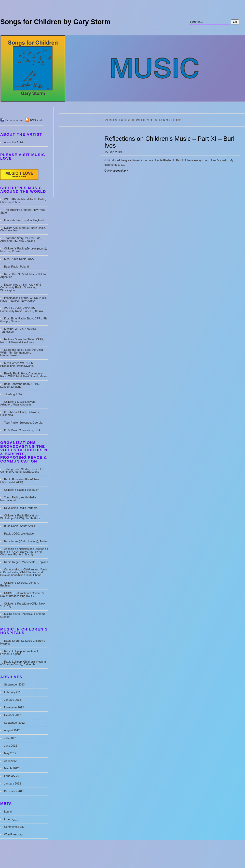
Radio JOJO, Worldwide (19, 534)
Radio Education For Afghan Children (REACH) (20, 481)
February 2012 (13, 776)
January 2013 (12, 700)
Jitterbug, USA (13, 394)
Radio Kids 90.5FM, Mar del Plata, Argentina (23, 276)
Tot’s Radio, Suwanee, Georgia (23, 423)
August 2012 (12, 730)
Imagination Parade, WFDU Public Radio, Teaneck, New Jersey (23, 299)
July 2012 (10, 738)
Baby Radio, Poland (16, 267)
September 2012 (14, 723)
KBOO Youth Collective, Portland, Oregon (23, 615)
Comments (14, 827)
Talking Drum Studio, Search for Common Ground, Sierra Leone (22, 471)
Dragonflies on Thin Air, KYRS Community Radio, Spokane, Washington (21, 287)
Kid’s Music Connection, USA (22, 430)
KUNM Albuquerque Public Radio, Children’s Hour (23, 229)
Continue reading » (116, 171)
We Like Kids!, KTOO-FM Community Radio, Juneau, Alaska (22, 310)
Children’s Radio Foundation (22, 490)
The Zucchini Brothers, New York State (22, 211)
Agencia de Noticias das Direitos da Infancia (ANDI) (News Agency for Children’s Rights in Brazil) (24, 552)
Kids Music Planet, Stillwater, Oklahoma (20, 414)
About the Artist (13, 142)
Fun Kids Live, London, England (24, 220)
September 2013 (14, 684)
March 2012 (11, 768)
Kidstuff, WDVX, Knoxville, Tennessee (18, 330)
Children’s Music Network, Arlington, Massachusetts (18, 403)
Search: (189, 0)
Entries (12, 819)
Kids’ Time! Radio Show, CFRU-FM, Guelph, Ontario (24, 320)
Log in (8, 811)
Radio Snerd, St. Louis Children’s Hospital (23, 642)
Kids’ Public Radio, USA (19, 259)
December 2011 (14, 791)
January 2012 (12, 783)
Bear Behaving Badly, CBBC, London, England (20, 385)
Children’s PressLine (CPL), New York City (23, 605)
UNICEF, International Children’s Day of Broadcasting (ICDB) (22, 594)
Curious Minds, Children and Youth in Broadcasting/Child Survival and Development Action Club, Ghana (24, 572)
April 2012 (10, 761)
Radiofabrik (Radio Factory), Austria (26, 541)
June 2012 (11, 746)
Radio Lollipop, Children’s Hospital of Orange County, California (23, 663)
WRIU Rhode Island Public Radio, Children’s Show (23, 201)
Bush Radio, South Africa (20, 526)
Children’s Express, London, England (20, 584)
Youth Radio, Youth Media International (18, 499)
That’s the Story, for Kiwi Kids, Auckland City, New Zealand (21, 239)
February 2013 (13, 692)
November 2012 (14, 707)
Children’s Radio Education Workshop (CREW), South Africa (20, 517)
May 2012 (10, 753)
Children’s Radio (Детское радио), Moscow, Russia (24, 250)
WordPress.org (13, 834)
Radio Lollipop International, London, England (19, 653)
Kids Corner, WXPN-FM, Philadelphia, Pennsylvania (17, 364)
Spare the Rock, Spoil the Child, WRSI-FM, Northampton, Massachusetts (22, 353)
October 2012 (12, 715)
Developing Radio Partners (21, 508)
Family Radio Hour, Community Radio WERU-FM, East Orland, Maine (24, 375)
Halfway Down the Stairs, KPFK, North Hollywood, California (22, 341)
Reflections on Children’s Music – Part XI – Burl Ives (169, 142)
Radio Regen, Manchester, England (26, 562)
